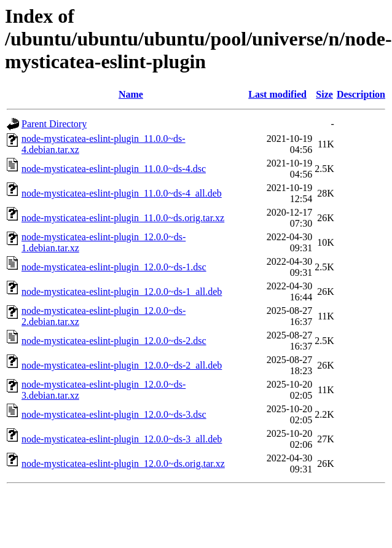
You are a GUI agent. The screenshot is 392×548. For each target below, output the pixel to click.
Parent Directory (54, 124)
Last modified (277, 94)
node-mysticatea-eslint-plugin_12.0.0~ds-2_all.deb (122, 365)
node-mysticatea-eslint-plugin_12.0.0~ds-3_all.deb (122, 439)
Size (324, 94)
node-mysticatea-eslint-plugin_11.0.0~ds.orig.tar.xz (123, 218)
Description (361, 94)
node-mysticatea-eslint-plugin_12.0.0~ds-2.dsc (114, 341)
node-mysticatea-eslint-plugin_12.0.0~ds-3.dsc (114, 414)
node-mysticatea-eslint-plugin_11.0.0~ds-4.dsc (114, 169)
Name (131, 94)
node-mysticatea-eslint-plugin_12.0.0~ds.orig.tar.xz (123, 464)
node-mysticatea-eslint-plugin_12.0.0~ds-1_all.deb (122, 292)
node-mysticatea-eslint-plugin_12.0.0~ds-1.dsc (114, 267)
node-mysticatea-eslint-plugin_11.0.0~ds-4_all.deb (122, 193)
